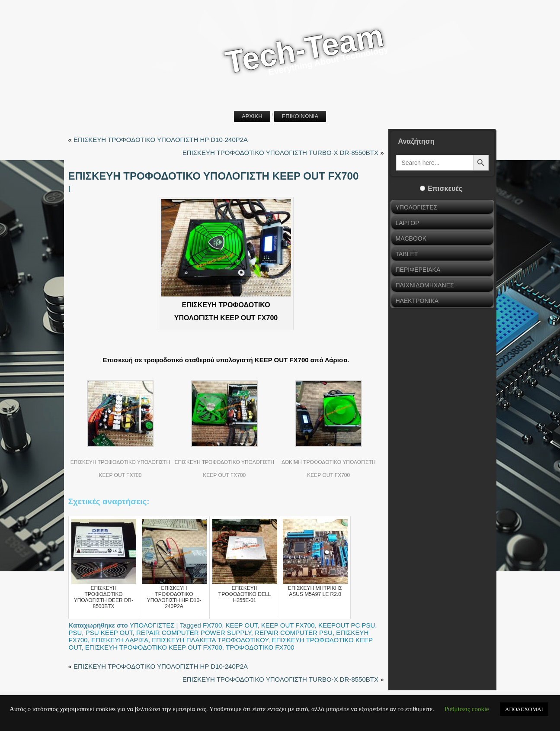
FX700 (212, 625)
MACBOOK (411, 238)
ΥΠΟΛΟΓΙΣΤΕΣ (152, 625)
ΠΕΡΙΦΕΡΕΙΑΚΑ (418, 270)
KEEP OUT (242, 625)
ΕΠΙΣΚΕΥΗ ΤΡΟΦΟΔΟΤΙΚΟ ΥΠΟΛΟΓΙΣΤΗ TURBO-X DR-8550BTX (280, 153)
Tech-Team (304, 49)
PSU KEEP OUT (109, 633)
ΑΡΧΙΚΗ (252, 116)
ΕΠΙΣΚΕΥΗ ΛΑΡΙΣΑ (120, 640)
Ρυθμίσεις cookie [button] (467, 709)
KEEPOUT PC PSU (347, 625)
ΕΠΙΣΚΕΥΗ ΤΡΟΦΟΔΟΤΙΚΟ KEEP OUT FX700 (154, 647)
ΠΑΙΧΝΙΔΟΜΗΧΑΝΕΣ (425, 285)
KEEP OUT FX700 (288, 625)
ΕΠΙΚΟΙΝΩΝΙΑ (300, 116)
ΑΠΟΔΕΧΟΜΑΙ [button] (524, 709)
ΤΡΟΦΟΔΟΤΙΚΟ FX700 (260, 647)
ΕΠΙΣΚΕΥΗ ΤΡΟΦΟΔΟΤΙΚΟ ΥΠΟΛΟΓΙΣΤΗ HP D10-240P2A (161, 140)
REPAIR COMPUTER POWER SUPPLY (194, 633)
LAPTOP (408, 223)
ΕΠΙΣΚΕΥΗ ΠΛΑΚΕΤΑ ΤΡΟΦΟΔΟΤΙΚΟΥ (210, 640)
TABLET (407, 254)
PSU (75, 633)
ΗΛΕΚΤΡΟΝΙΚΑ (417, 301)
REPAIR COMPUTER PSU (294, 633)
